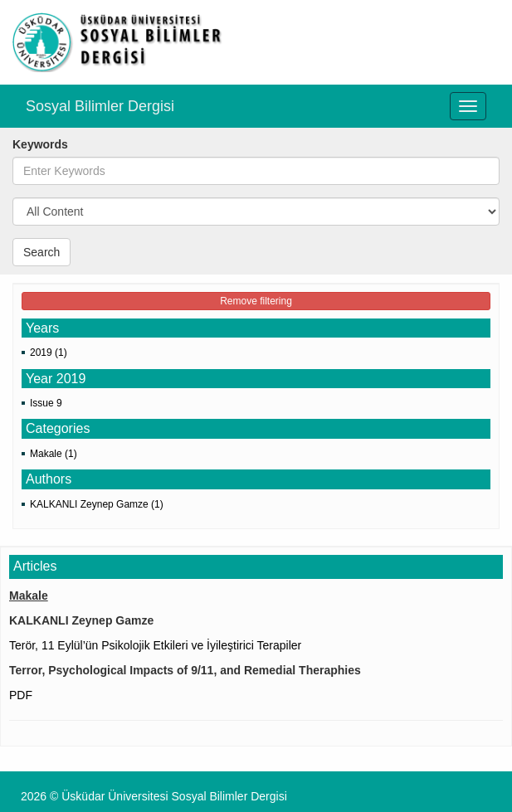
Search (41, 252)
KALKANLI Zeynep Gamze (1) (97, 504)
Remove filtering (256, 301)
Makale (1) (54, 454)
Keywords (40, 144)
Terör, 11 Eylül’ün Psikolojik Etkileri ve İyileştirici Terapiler (155, 645)
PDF (21, 695)
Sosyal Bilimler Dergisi (100, 106)
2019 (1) (49, 353)
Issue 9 (46, 403)
